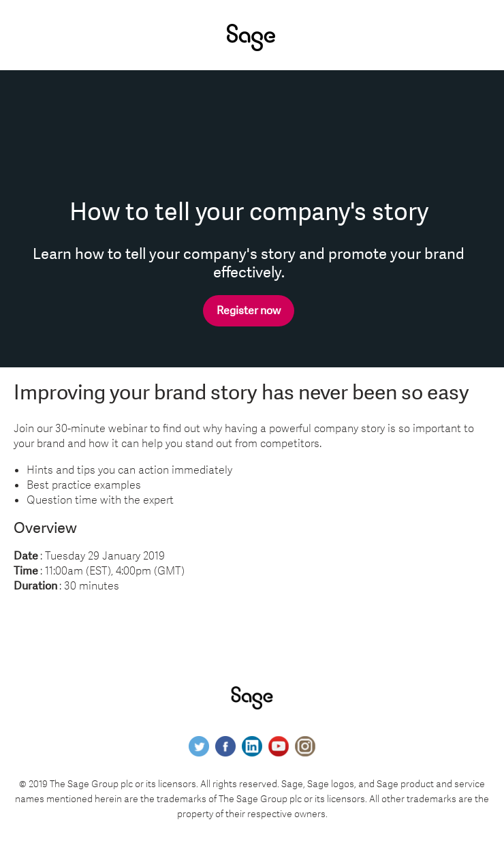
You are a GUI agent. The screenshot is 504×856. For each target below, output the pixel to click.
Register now (249, 311)
